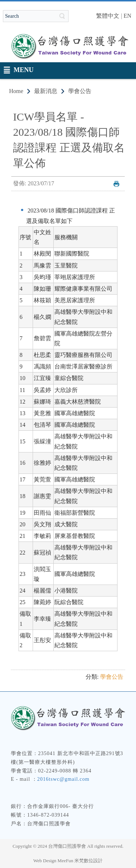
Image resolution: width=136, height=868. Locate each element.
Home (16, 91)
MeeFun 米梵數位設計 (80, 861)
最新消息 (46, 91)
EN (127, 16)
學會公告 (80, 91)
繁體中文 (108, 16)
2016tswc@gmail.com (63, 779)
